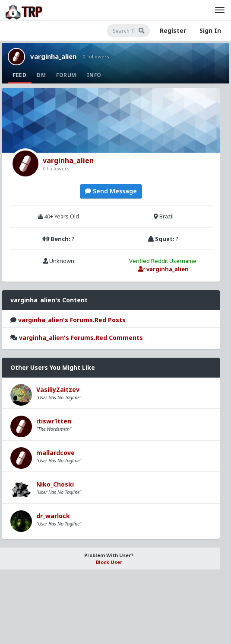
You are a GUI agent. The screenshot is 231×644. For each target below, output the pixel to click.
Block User (109, 562)
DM (41, 75)
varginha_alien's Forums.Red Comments (81, 338)
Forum (66, 75)
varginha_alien (53, 56)
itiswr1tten (54, 421)
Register (173, 30)
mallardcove (55, 453)
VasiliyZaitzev (58, 389)
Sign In (210, 30)
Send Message (111, 191)
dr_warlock (53, 516)
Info (94, 75)
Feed (20, 75)
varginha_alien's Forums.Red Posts (72, 320)
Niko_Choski (55, 484)
